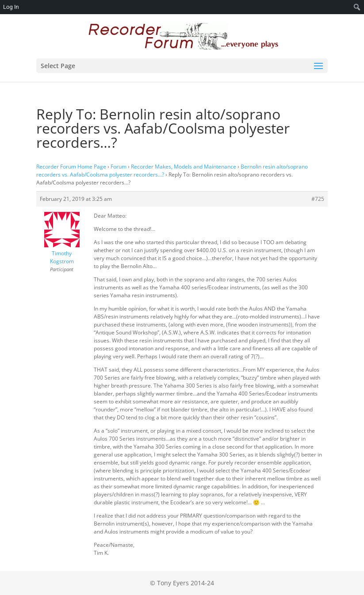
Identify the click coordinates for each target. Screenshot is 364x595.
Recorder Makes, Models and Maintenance (184, 167)
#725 (318, 199)
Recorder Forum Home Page (71, 167)
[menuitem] (357, 7)
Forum (119, 167)
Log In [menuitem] (11, 7)
